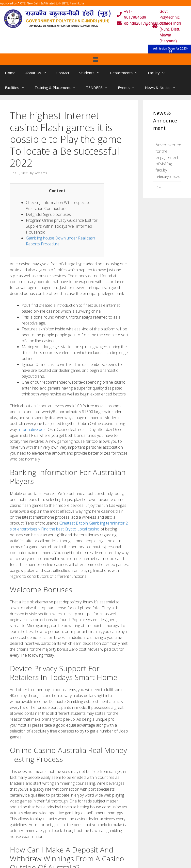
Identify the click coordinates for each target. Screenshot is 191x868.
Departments (126, 73)
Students (92, 73)
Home (10, 73)
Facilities (17, 87)
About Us (38, 73)
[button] (95, 59)
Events (129, 87)
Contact (63, 73)
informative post (33, 429)
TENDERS (99, 87)
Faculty (159, 73)
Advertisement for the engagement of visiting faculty (169, 157)
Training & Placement (58, 87)
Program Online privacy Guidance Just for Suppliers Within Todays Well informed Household (62, 226)
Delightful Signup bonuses (48, 214)
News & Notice (163, 87)
